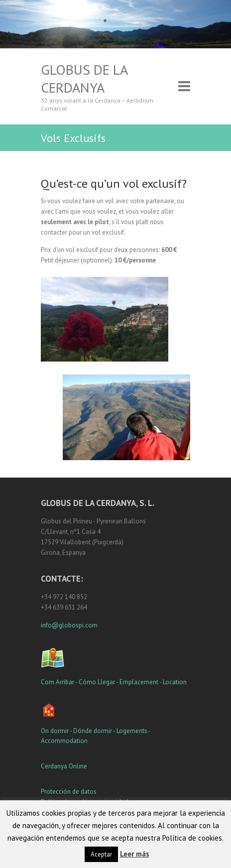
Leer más (135, 854)
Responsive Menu (184, 86)
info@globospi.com (69, 625)
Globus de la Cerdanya (84, 79)
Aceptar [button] (101, 854)
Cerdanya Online (64, 766)
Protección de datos (69, 792)
